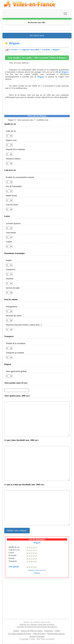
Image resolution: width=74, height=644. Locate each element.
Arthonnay (34, 624)
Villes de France (39, 634)
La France (13, 50)
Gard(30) (46, 50)
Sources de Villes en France (32, 631)
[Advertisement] (38, 107)
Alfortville (23, 624)
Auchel (40, 624)
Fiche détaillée (14, 58)
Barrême (44, 627)
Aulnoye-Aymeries (48, 624)
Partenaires (49, 631)
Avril (26, 627)
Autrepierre (21, 627)
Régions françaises (37, 636)
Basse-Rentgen (52, 627)
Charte (57, 631)
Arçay (28, 624)
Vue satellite (27, 58)
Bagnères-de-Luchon (35, 627)
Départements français (56, 634)
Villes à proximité (41, 58)
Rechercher (37, 36)
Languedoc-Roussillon (30, 50)
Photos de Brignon (58, 58)
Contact (16, 631)
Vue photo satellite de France (20, 634)
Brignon (56, 50)
